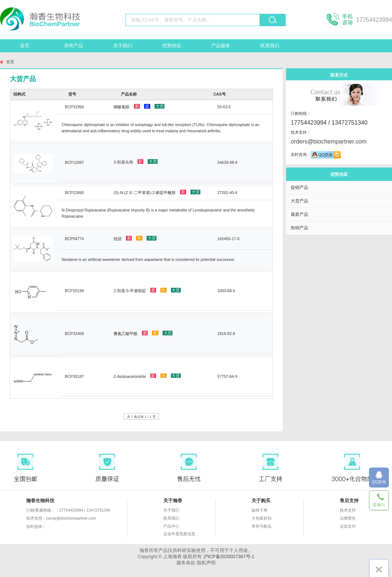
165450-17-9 (228, 239)
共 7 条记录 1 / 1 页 (141, 417)
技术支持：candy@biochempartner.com (61, 518)
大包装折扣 (262, 518)
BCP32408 (74, 334)
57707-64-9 (227, 376)
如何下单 (260, 510)
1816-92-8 (226, 334)
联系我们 (270, 46)
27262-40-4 (227, 193)
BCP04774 (74, 239)
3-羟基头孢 (136, 162)
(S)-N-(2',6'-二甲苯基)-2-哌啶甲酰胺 (157, 192)
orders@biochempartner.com (329, 141)
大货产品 (299, 201)
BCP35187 (74, 376)
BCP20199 (74, 291)
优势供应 (172, 46)
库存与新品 (262, 526)
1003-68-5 (226, 291)
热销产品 (299, 228)
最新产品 (299, 214)
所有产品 (74, 46)
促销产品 (299, 187)
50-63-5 (224, 107)
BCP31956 (74, 107)
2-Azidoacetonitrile (147, 376)
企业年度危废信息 (179, 534)
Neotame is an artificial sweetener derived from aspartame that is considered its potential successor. (148, 259)
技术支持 (348, 510)
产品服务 (221, 46)
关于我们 (123, 46)
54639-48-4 (227, 162)
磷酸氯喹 (139, 106)
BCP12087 (74, 162)
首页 (25, 46)
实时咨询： (57, 527)
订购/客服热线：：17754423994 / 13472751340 (68, 510)
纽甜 (135, 238)
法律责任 (348, 518)
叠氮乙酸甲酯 (143, 333)
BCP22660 (74, 193)
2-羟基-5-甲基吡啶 (147, 290)
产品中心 (171, 526)
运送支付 (348, 526)
